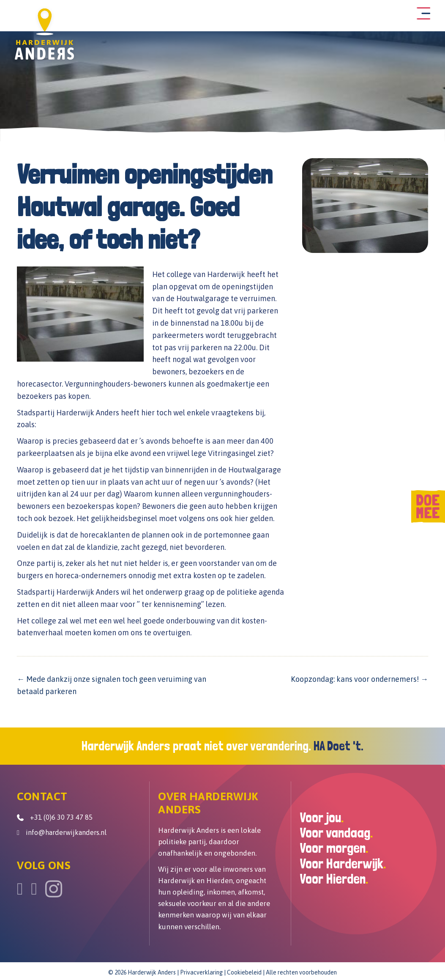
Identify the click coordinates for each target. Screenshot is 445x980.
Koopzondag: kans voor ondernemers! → (359, 678)
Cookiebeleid (244, 971)
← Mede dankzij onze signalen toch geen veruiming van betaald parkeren (112, 684)
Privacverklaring (201, 971)
